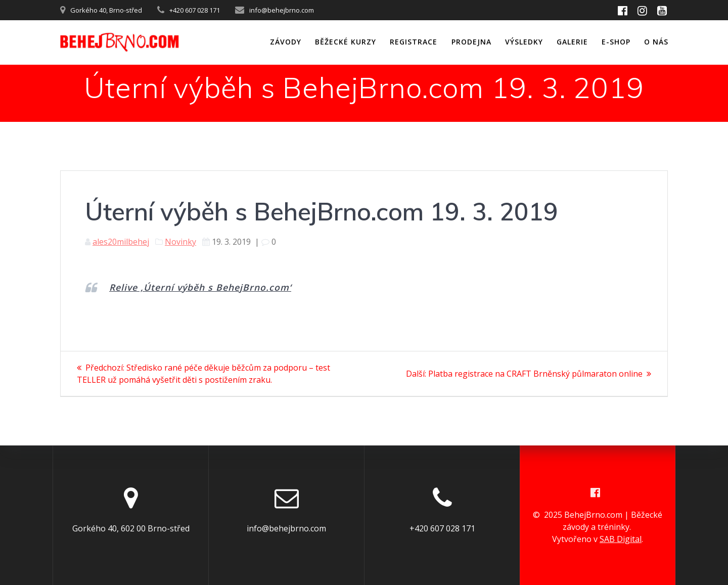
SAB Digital (621, 539)
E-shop (616, 42)
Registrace (414, 42)
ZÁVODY (286, 42)
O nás (656, 42)
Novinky (180, 242)
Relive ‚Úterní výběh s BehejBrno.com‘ (200, 287)
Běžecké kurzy (346, 42)
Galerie (572, 42)
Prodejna (471, 42)
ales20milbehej (121, 242)
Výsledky (524, 42)
